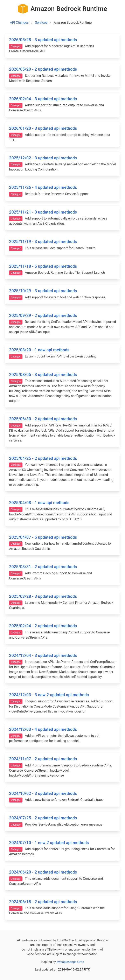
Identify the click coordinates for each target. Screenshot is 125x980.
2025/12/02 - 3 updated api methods (43, 158)
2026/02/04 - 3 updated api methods (43, 99)
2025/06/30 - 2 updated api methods (43, 419)
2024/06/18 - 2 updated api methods (43, 902)
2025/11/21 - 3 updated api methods (43, 212)
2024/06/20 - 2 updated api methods (43, 872)
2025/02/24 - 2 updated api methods (43, 626)
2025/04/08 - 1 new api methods (39, 503)
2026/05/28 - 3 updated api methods (43, 40)
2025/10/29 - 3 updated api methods (43, 291)
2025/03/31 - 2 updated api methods (43, 567)
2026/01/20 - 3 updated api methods (43, 128)
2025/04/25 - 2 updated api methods (43, 458)
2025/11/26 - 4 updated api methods (43, 187)
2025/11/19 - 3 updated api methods (43, 242)
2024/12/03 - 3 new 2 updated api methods (49, 695)
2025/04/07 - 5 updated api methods (43, 537)
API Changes (19, 23)
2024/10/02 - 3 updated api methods (43, 793)
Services (41, 23)
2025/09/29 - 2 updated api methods (43, 315)
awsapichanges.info (70, 962)
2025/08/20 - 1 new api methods (39, 350)
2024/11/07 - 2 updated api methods (43, 759)
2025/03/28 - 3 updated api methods (43, 596)
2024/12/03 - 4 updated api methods (43, 729)
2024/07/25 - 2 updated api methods (43, 818)
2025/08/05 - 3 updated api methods (43, 375)
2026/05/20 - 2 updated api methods (43, 69)
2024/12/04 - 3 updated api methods (43, 655)
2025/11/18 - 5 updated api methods (43, 266)
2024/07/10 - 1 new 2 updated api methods (49, 843)
